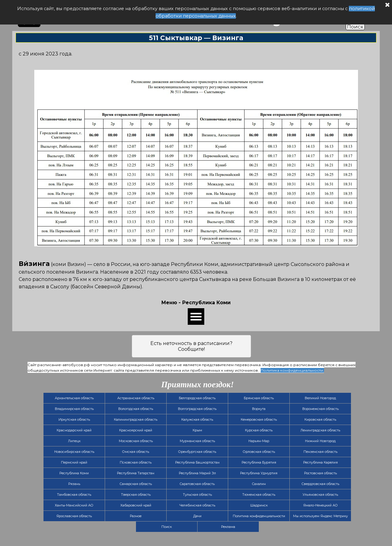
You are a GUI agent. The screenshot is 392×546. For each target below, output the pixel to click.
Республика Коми (74, 473)
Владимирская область (74, 409)
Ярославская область (74, 516)
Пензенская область (320, 452)
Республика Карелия (320, 463)
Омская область (136, 452)
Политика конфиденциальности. (292, 370)
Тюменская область (259, 495)
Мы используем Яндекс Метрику (320, 516)
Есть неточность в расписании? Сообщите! (191, 346)
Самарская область (136, 484)
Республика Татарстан (136, 473)
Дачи (197, 516)
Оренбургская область (197, 452)
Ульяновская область (320, 495)
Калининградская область (136, 420)
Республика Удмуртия (259, 473)
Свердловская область (320, 484)
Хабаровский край (136, 505)
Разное (136, 516)
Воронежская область (320, 409)
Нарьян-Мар (259, 441)
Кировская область (320, 420)
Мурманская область (197, 441)
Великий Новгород (320, 398)
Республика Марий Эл (197, 473)
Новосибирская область (74, 452)
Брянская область (259, 398)
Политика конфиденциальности (259, 516)
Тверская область (136, 495)
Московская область (136, 441)
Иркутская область (74, 420)
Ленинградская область (320, 430)
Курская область (259, 430)
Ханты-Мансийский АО (74, 505)
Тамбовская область (74, 495)
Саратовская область (197, 484)
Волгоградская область (197, 409)
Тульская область (197, 495)
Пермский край (74, 463)
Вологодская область (136, 409)
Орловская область (259, 452)
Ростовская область (320, 473)
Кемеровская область (259, 420)
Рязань (74, 484)
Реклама (228, 527)
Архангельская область (74, 398)
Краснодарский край (74, 430)
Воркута (259, 409)
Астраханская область (136, 398)
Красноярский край (136, 430)
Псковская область (136, 463)
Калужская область (197, 420)
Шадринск (259, 505)
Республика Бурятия (259, 463)
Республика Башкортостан (197, 463)
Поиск (355, 27)
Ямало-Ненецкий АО (320, 505)
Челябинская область (197, 505)
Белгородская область (197, 398)
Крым (197, 430)
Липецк (74, 441)
